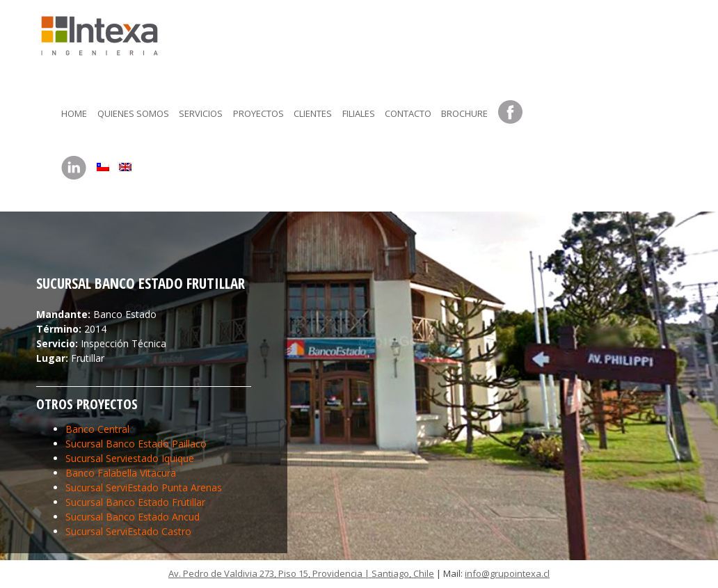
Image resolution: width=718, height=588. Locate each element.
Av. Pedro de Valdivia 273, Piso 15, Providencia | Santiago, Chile (301, 573)
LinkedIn (74, 168)
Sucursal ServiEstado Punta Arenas (144, 487)
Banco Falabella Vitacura (121, 473)
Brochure (464, 113)
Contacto (408, 113)
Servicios (201, 113)
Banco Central (97, 429)
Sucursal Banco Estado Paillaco (136, 444)
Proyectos (258, 113)
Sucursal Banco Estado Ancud (133, 517)
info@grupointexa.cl (507, 573)
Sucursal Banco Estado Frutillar (135, 502)
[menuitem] (103, 164)
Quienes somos (133, 113)
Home (74, 113)
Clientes (313, 113)
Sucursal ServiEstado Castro (128, 531)
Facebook (511, 113)
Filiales (359, 113)
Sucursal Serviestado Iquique (130, 458)
